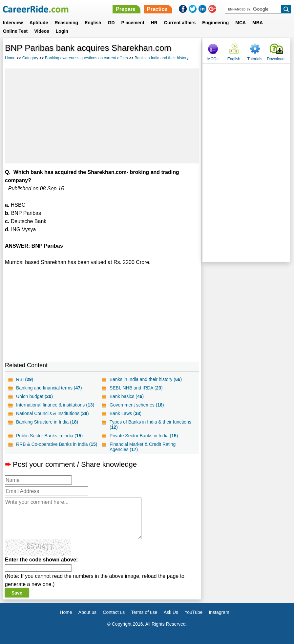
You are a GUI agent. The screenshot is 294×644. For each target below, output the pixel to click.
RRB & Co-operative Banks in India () (57, 444)
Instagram (219, 612)
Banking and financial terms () (49, 388)
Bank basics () (127, 396)
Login (62, 31)
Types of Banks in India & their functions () (150, 425)
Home (10, 58)
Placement (133, 23)
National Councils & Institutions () (52, 413)
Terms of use (144, 612)
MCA (241, 23)
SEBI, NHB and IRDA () (136, 388)
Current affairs (180, 23)
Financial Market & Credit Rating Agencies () (143, 447)
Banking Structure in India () (47, 422)
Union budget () (34, 396)
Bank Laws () (126, 413)
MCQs (213, 59)
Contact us (114, 612)
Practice (157, 9)
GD (111, 23)
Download (276, 59)
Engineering (215, 23)
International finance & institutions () (55, 405)
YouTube (193, 612)
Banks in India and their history (161, 58)
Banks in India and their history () (146, 379)
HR (154, 23)
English (93, 23)
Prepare (126, 9)
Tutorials (255, 59)
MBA (258, 23)
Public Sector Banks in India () (49, 436)
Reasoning (66, 23)
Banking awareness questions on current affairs (86, 58)
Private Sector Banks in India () (144, 436)
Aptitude (39, 23)
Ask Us (171, 612)
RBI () (25, 379)
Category (30, 58)
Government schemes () (137, 405)
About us (87, 612)
